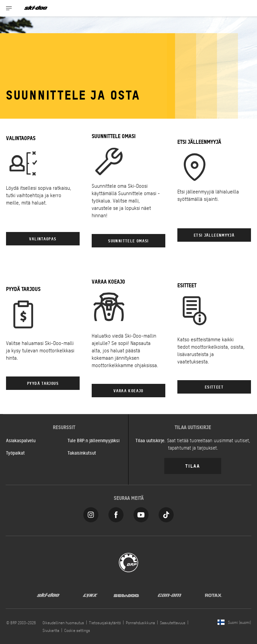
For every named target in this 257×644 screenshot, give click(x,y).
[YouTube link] (141, 513)
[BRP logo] (128, 562)
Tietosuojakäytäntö (105, 623)
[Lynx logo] (90, 595)
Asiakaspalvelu (21, 440)
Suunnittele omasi (128, 241)
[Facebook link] (116, 513)
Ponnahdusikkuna (140, 623)
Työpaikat (15, 453)
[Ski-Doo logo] (36, 8)
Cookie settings (77, 630)
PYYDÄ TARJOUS (43, 383)
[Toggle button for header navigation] (9, 8)
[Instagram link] (91, 513)
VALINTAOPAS (43, 239)
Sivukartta (51, 630)
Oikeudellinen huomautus (63, 623)
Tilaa (193, 465)
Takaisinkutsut (82, 453)
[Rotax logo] (213, 595)
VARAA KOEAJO (128, 390)
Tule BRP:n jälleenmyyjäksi (94, 440)
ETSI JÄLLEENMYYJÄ (214, 235)
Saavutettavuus (173, 623)
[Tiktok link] (166, 513)
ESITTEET (214, 387)
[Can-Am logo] (169, 595)
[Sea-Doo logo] (126, 595)
